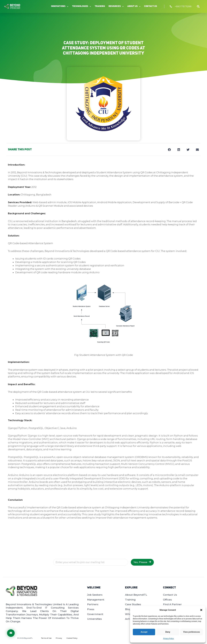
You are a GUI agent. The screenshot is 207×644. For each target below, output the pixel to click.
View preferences (191, 632)
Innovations (60, 7)
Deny (168, 632)
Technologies (82, 7)
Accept (144, 632)
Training (100, 6)
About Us (134, 7)
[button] (201, 610)
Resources (116, 7)
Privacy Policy (168, 639)
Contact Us (151, 6)
